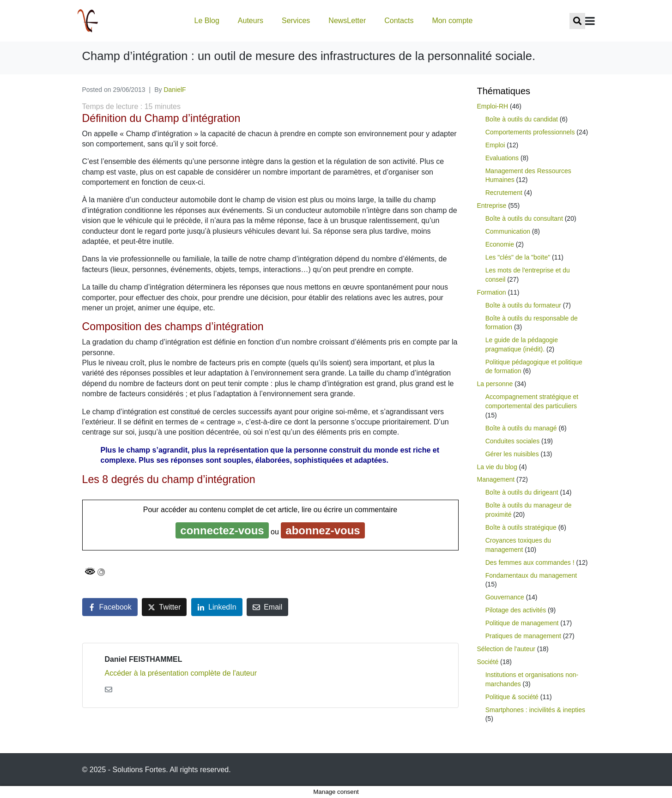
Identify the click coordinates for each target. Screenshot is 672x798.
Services (296, 21)
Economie (500, 244)
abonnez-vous (323, 530)
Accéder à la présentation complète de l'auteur (181, 673)
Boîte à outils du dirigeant (522, 492)
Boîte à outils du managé (521, 428)
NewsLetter (347, 21)
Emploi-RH (493, 106)
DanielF (175, 90)
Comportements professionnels (530, 132)
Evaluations (502, 158)
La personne (495, 384)
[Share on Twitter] (164, 607)
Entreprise (492, 206)
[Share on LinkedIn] (217, 607)
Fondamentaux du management (531, 575)
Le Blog (207, 21)
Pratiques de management (523, 636)
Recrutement (504, 193)
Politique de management (522, 623)
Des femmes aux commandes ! (530, 562)
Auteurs (251, 21)
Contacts (399, 21)
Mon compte (452, 21)
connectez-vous (222, 530)
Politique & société (512, 697)
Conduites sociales (513, 441)
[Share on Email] (267, 607)
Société (488, 662)
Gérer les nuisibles (512, 454)
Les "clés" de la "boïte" (518, 257)
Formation (492, 292)
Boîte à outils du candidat (522, 119)
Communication (508, 231)
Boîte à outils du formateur (523, 305)
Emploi (495, 145)
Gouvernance (505, 597)
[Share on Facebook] (110, 607)
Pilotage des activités (516, 610)
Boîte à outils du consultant (524, 218)
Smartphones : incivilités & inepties (535, 710)
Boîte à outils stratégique (521, 527)
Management (496, 479)
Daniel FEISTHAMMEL (144, 659)
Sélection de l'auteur (506, 649)
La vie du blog (497, 467)
